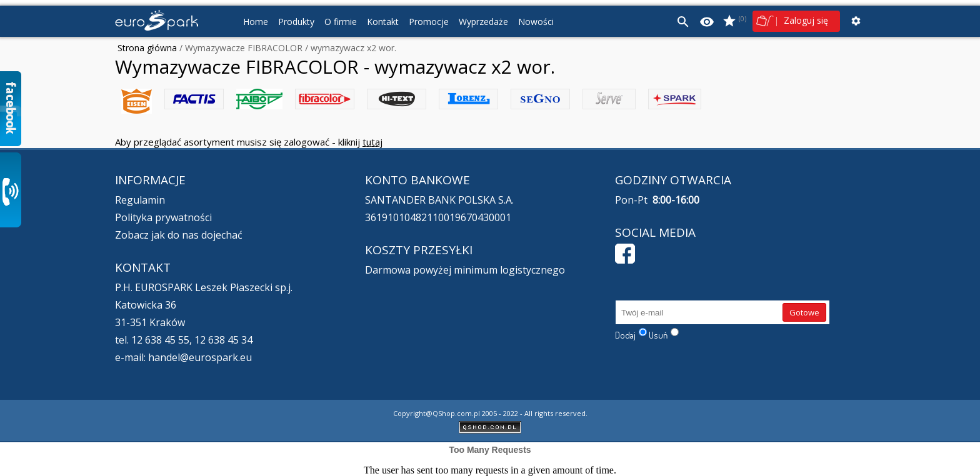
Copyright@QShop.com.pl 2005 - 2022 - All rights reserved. (490, 413)
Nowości (536, 22)
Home (256, 22)
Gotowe (804, 312)
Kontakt (383, 22)
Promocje (429, 22)
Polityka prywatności (163, 217)
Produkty (296, 22)
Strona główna (147, 48)
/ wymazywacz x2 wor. (349, 48)
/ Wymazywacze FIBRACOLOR (240, 48)
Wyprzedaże (483, 22)
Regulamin (140, 200)
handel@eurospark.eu (200, 357)
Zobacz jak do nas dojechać (179, 235)
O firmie (341, 22)
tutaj (372, 142)
